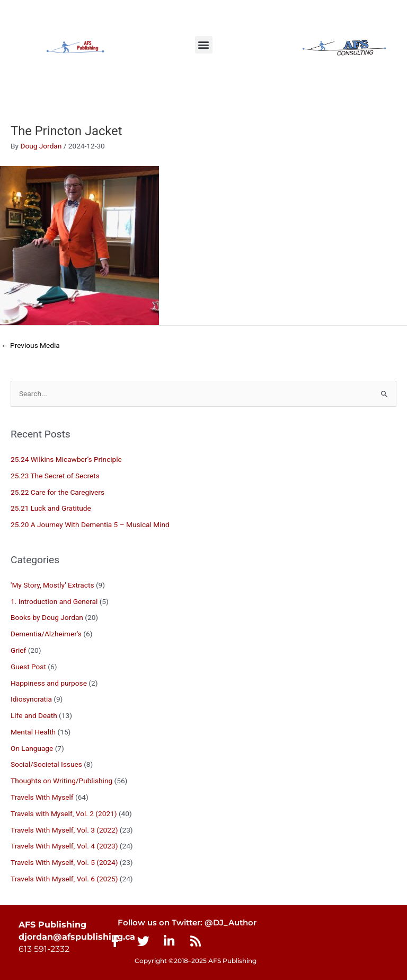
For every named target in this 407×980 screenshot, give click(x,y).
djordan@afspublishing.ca (77, 937)
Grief (18, 650)
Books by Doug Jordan (47, 617)
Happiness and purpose (49, 683)
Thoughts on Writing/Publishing (61, 781)
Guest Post (28, 667)
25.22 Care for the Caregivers (58, 492)
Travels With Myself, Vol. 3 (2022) (64, 830)
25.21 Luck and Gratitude (51, 508)
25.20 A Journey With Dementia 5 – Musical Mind (90, 524)
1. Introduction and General (54, 601)
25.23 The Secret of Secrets (55, 476)
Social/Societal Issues (46, 764)
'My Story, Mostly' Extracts (52, 585)
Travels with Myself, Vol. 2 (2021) (64, 813)
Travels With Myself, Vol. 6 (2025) (64, 879)
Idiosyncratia (31, 699)
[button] (204, 45)
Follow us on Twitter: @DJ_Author (187, 923)
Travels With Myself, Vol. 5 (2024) (64, 862)
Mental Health (33, 732)
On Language (32, 748)
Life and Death (34, 715)
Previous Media (30, 345)
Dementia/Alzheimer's (46, 634)
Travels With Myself (42, 797)
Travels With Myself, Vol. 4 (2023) (64, 846)
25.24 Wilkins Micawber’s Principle (66, 459)
